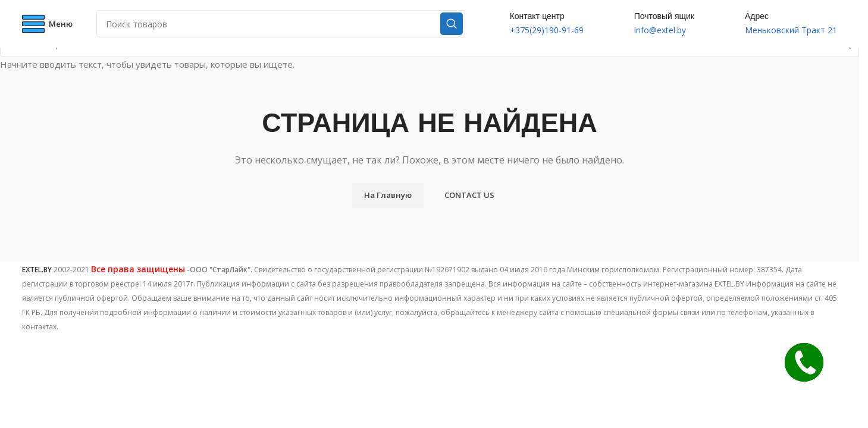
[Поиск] (281, 24)
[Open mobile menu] (47, 24)
